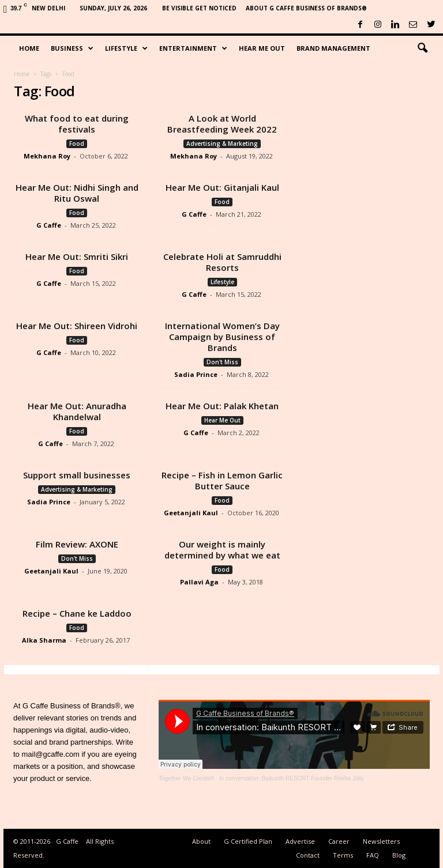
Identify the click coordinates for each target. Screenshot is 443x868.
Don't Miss (222, 362)
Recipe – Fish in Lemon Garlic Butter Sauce (222, 480)
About (201, 841)
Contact (308, 855)
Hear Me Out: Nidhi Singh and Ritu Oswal (77, 193)
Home (29, 48)
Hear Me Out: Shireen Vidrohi (77, 326)
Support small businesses (77, 475)
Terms (343, 855)
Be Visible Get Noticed (199, 8)
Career (339, 841)
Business (72, 48)
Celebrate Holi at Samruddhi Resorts (222, 262)
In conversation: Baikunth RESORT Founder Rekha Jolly (292, 778)
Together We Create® (187, 778)
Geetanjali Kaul (191, 513)
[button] (422, 48)
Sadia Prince (196, 374)
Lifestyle (126, 48)
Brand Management (333, 48)
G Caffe (49, 225)
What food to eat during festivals (77, 124)
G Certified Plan (248, 841)
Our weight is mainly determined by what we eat (222, 550)
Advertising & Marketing (222, 144)
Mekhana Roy (47, 156)
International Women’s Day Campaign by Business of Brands (222, 337)
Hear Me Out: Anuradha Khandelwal (77, 411)
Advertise (300, 841)
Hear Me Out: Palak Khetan (222, 406)
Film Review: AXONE (77, 544)
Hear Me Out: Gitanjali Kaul (222, 187)
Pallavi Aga (199, 582)
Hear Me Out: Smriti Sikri (77, 256)
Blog (399, 855)
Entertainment (193, 48)
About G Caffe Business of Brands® (306, 8)
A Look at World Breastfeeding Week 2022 (222, 124)
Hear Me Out (262, 48)
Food (77, 144)
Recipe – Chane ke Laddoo (77, 613)
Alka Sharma (44, 640)
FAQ (373, 855)
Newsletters (381, 841)
